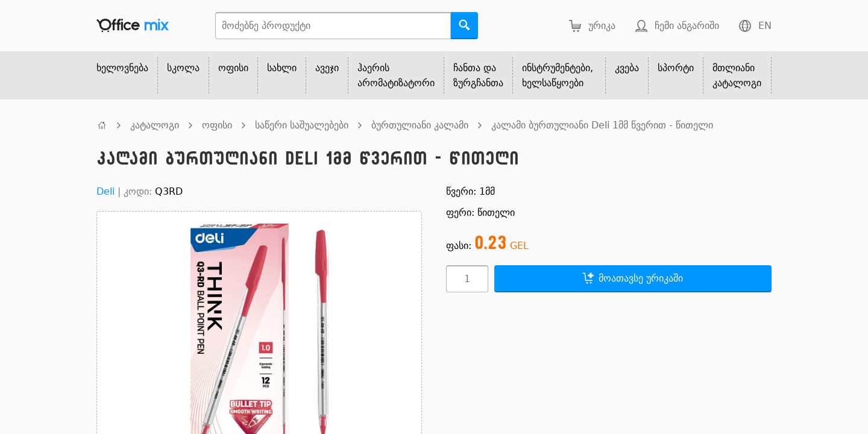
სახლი (282, 68)
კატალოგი (155, 125)
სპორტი (676, 68)
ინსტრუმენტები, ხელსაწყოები (558, 75)
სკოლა (183, 68)
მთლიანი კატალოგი (737, 75)
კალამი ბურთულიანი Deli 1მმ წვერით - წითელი (602, 125)
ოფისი (233, 68)
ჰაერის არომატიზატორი (396, 75)
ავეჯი (327, 68)
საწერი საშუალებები (302, 125)
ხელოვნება (122, 68)
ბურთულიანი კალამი (420, 125)
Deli (105, 191)
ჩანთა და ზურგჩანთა (478, 75)
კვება (627, 68)
